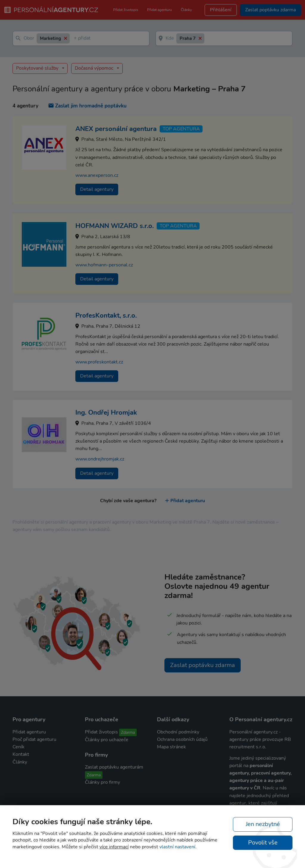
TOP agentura (181, 129)
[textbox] (75, 39)
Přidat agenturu (159, 10)
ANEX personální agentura (116, 129)
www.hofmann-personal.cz (104, 265)
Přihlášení (221, 10)
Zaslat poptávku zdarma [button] (270, 10)
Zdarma (128, 732)
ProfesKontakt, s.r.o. (106, 316)
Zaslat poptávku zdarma (203, 665)
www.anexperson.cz (97, 175)
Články (186, 10)
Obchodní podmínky (178, 732)
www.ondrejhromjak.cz (100, 459)
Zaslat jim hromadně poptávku (88, 106)
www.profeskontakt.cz (99, 362)
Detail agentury (97, 189)
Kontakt (21, 754)
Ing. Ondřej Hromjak (106, 413)
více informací (114, 847)
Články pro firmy (102, 782)
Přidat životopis (126, 10)
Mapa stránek (171, 747)
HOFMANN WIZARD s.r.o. (115, 226)
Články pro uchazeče (107, 740)
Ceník (18, 747)
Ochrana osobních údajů (182, 739)
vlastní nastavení (177, 847)
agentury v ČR (245, 788)
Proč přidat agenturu (34, 739)
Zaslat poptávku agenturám (114, 767)
